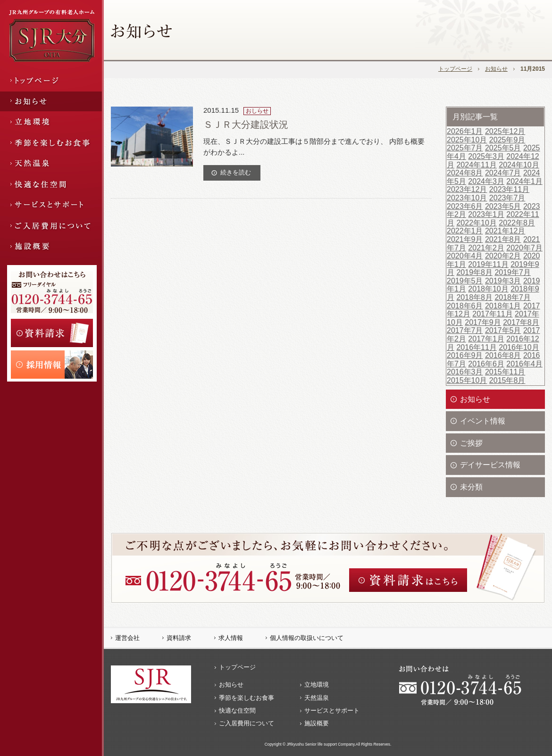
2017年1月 (486, 339)
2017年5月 (503, 330)
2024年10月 (519, 165)
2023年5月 (503, 206)
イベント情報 (483, 421)
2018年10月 (488, 289)
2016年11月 (476, 347)
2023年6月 (465, 206)
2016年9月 (465, 355)
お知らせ (496, 69)
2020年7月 (524, 248)
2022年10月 (476, 223)
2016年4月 (524, 364)
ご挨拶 (471, 443)
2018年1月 (503, 306)
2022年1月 (465, 231)
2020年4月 (465, 256)
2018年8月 (474, 297)
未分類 (471, 487)
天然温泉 (317, 698)
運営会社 (127, 638)
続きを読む (236, 172)
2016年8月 (503, 355)
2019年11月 (488, 264)
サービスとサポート (332, 710)
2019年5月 (465, 281)
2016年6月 (486, 364)
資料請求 (179, 638)
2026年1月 (465, 131)
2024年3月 (486, 181)
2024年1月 (524, 181)
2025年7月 (465, 148)
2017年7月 (465, 330)
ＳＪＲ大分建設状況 (246, 125)
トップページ (455, 69)
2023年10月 (467, 198)
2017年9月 (483, 322)
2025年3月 (486, 156)
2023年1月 (486, 214)
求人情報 (231, 638)
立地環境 (317, 685)
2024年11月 (476, 165)
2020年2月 (503, 256)
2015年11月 (505, 372)
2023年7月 (507, 198)
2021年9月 (465, 239)
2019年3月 (503, 281)
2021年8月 (503, 239)
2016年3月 (465, 372)
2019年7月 (513, 272)
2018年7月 (513, 297)
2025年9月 (507, 140)
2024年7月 (503, 173)
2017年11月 (492, 314)
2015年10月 (467, 380)
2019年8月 (474, 272)
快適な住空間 (237, 710)
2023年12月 (467, 189)
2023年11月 (509, 189)
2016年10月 (519, 347)
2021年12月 (505, 231)
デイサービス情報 (490, 465)
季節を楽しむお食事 (247, 698)
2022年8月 (517, 223)
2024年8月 (465, 173)
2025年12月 (505, 131)
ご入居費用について (247, 723)
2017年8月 (521, 322)
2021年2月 (486, 248)
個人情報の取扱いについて (307, 638)
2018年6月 (465, 306)
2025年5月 (503, 148)
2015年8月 (507, 380)
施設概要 (317, 723)
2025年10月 (467, 140)
